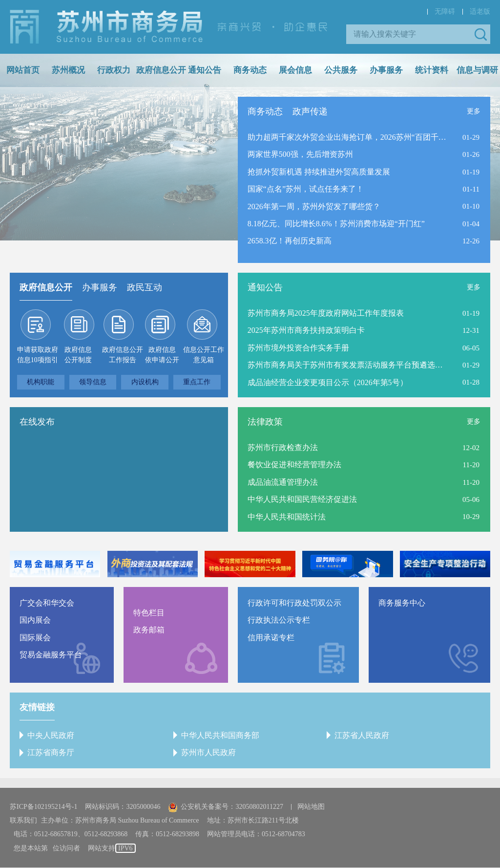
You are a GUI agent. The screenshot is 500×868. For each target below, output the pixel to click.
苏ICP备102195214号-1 (43, 807)
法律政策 (265, 422)
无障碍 (445, 11)
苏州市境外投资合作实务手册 (298, 348)
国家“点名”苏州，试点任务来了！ (306, 189)
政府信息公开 (161, 70)
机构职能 (41, 382)
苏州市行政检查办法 (283, 447)
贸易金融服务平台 (51, 655)
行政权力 (114, 70)
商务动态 (250, 70)
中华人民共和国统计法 (287, 517)
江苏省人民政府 (362, 735)
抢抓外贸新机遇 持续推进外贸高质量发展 (319, 172)
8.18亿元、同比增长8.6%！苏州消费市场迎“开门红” (336, 224)
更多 (474, 111)
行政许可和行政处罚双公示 (294, 603)
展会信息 (295, 70)
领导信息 (93, 382)
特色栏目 (149, 613)
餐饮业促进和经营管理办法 (294, 465)
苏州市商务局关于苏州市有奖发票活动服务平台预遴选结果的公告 (347, 365)
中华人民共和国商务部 (220, 735)
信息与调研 (477, 70)
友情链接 (37, 707)
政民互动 (145, 287)
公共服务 (341, 70)
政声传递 (310, 111)
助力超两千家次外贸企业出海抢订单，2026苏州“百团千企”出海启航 (347, 137)
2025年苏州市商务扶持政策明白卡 (306, 331)
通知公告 (205, 70)
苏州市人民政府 (208, 753)
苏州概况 (68, 70)
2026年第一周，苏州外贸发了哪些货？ (314, 206)
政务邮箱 (149, 630)
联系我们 (23, 821)
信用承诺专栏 (271, 638)
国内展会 (35, 620)
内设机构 (145, 382)
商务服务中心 (402, 603)
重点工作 (197, 382)
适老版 (480, 11)
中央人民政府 (51, 735)
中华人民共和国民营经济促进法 (302, 500)
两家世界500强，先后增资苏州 (300, 155)
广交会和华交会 (47, 603)
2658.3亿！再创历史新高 (290, 242)
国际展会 (35, 638)
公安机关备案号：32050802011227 (225, 807)
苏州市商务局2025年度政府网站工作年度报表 (326, 313)
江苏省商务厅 (51, 753)
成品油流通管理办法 (283, 482)
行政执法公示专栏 (279, 620)
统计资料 (432, 70)
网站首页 (23, 70)
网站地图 (311, 807)
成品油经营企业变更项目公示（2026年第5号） (328, 382)
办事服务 (386, 70)
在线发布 (37, 422)
